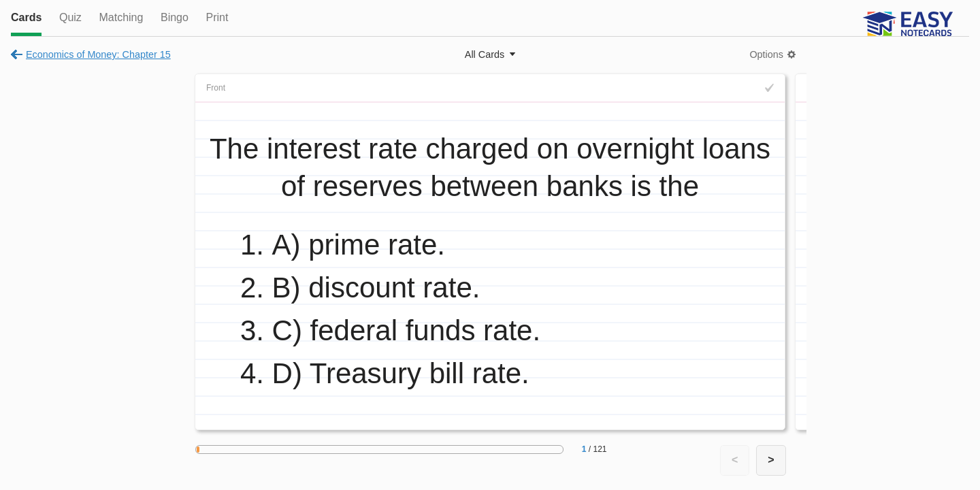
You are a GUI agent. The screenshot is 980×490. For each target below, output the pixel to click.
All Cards (485, 54)
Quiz (70, 17)
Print (217, 17)
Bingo (175, 17)
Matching (121, 17)
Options (766, 54)
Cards (26, 17)
